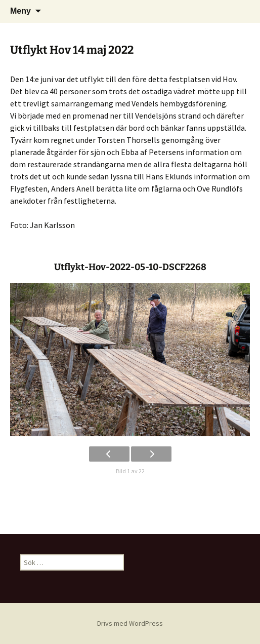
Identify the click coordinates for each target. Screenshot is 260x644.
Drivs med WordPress (130, 623)
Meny (20, 11)
